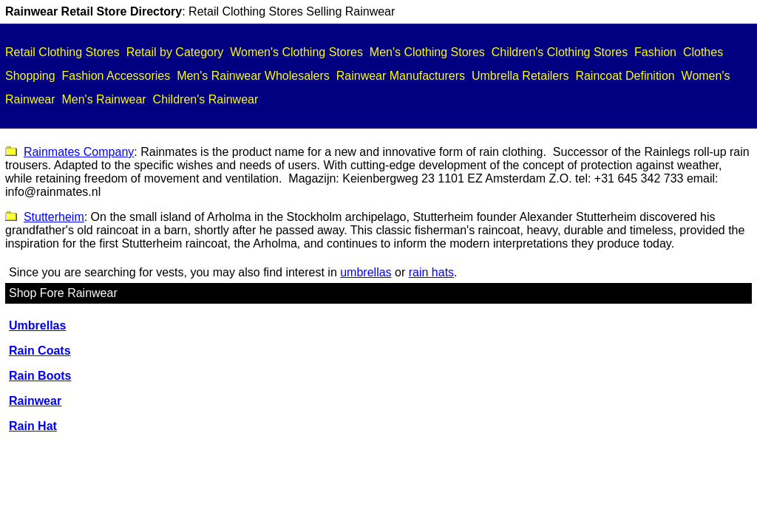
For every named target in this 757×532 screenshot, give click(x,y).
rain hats (431, 272)
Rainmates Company (79, 152)
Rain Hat (33, 426)
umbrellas (366, 272)
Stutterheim (54, 217)
